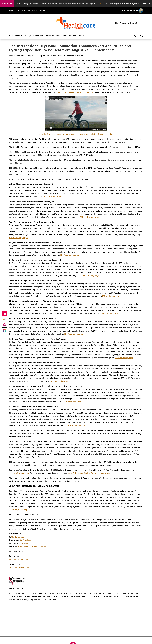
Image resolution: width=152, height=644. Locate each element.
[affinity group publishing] (5, 325)
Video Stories (69, 36)
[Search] (135, 36)
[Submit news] (5, 314)
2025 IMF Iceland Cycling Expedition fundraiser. (89, 473)
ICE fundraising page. (90, 276)
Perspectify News (18, 36)
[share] (141, 36)
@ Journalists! (36, 36)
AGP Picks (7, 4)
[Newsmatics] (5, 330)
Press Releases (53, 36)
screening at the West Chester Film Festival (74, 92)
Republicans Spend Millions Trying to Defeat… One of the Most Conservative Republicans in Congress (57, 4)
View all (147, 3)
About (82, 36)
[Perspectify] (5, 319)
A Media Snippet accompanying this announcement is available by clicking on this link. (76, 134)
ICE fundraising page (51, 197)
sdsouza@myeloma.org (19, 473)
